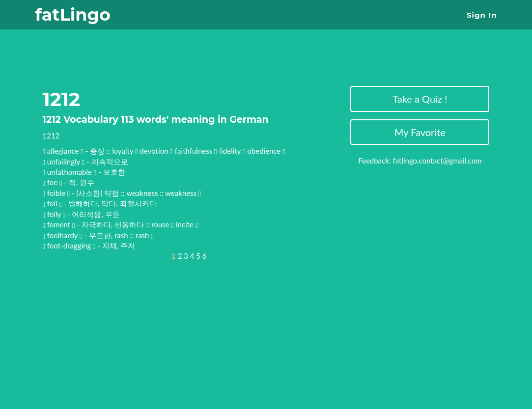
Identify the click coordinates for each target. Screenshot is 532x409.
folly (55, 214)
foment (60, 224)
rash (145, 235)
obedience (266, 151)
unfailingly (65, 162)
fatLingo (73, 14)
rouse (163, 224)
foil (53, 203)
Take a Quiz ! (420, 99)
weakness (183, 193)
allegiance (64, 151)
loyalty (125, 151)
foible (57, 193)
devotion (157, 151)
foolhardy (63, 235)
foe (53, 182)
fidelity (232, 151)
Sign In (482, 15)
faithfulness (196, 151)
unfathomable (70, 172)
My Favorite (420, 132)
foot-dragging (70, 245)
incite (187, 224)
